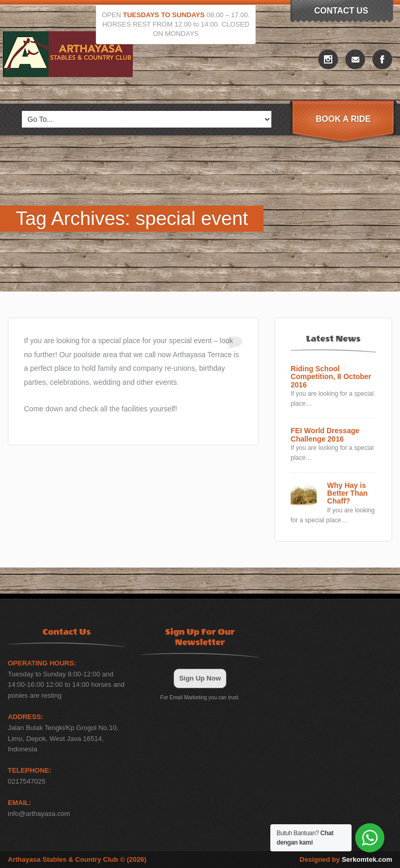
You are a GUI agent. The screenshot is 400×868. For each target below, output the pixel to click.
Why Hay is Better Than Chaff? (347, 494)
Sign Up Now (200, 678)
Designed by (346, 859)
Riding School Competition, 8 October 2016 (331, 377)
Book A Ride (343, 119)
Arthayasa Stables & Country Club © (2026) (77, 859)
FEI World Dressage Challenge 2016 (325, 435)
